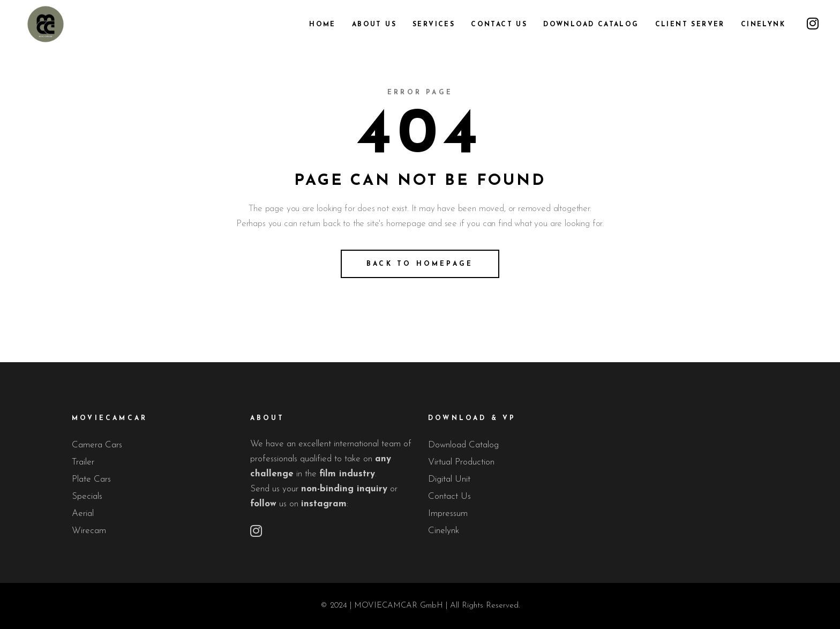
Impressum (448, 514)
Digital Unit (449, 479)
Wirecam (89, 531)
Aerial (83, 514)
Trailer (83, 462)
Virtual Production (461, 462)
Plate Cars (91, 479)
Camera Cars (97, 445)
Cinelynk (444, 531)
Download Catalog (463, 445)
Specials (87, 496)
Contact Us (449, 496)
